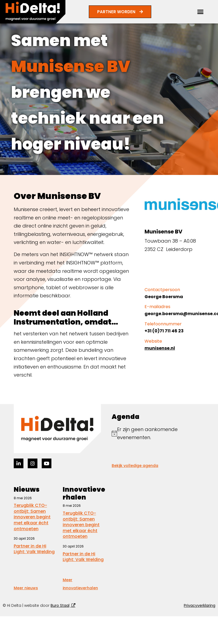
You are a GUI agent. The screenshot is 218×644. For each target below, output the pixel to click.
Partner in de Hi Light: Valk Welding (34, 549)
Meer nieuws (26, 588)
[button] (200, 12)
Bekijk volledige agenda (135, 466)
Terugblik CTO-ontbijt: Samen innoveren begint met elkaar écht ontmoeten (32, 517)
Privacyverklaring (200, 605)
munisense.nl (160, 348)
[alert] (158, 434)
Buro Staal (60, 605)
